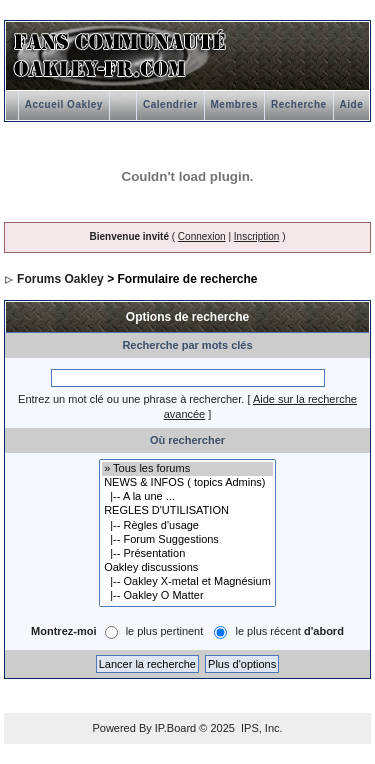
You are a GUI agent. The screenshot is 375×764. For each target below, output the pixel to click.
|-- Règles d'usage (187, 526)
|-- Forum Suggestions (187, 540)
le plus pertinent (165, 632)
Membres (234, 104)
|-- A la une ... (187, 497)
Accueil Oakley (64, 104)
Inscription (257, 236)
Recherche (299, 104)
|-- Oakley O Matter (187, 596)
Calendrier (170, 104)
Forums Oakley (60, 279)
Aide (352, 104)
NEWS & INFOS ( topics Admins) (187, 483)
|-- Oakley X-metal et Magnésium (187, 582)
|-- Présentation (187, 554)
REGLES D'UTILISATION (187, 511)
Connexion (202, 236)
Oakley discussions (187, 568)
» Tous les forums (187, 469)
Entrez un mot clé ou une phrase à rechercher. (131, 399)
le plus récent (289, 632)
